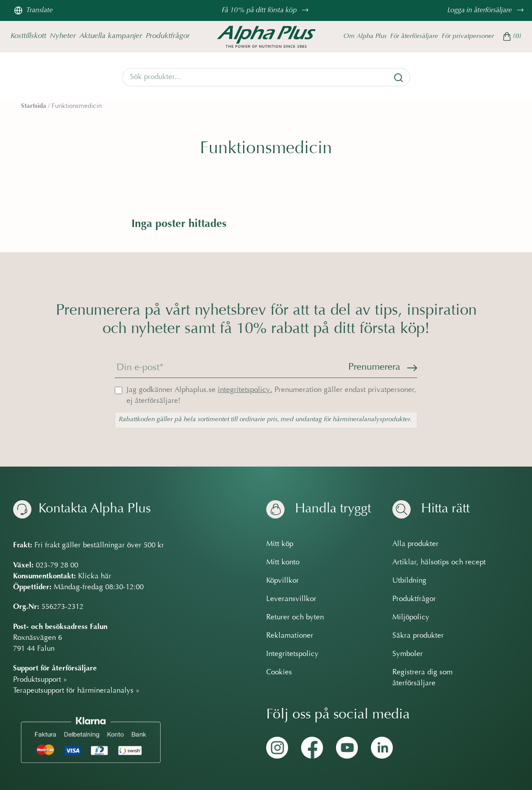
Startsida (34, 106)
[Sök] (398, 78)
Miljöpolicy (411, 618)
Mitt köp (280, 544)
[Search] (266, 77)
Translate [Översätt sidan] (33, 10)
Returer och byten (295, 618)
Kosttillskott (28, 36)
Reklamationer (290, 636)
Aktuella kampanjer (111, 36)
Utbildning (409, 581)
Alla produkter (415, 544)
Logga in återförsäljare (487, 10)
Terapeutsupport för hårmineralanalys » (76, 691)
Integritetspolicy (292, 654)
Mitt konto (283, 563)
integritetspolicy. (245, 390)
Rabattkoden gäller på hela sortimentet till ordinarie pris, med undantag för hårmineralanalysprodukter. (265, 420)
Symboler (408, 654)
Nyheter (63, 36)
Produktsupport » (40, 680)
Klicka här (95, 577)
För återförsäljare (414, 36)
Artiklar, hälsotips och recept (439, 563)
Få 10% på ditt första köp (266, 10)
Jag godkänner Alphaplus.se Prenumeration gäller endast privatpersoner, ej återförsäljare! (271, 396)
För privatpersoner (468, 36)
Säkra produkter (418, 636)
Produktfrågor (168, 36)
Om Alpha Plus (365, 36)
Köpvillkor (283, 581)
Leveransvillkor (291, 599)
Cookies (279, 673)
